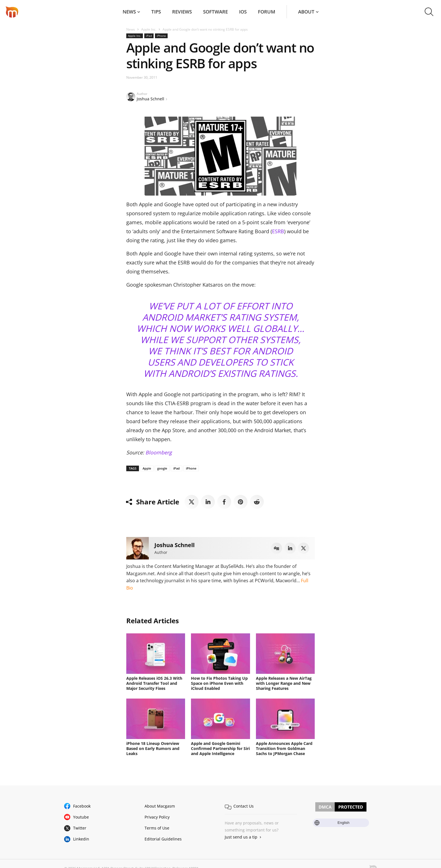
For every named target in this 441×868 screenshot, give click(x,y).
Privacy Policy (157, 817)
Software (215, 12)
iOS (243, 12)
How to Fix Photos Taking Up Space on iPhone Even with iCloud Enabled (219, 683)
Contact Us (244, 806)
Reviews (182, 12)
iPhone (161, 36)
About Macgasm (160, 806)
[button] (429, 12)
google (162, 468)
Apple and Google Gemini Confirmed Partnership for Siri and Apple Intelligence (220, 748)
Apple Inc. (149, 29)
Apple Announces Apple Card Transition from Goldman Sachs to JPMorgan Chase (284, 748)
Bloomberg (159, 452)
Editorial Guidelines (163, 839)
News (129, 12)
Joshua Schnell (150, 99)
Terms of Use (157, 828)
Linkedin (81, 839)
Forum (267, 12)
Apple (147, 468)
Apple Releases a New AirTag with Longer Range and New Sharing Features (284, 683)
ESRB (278, 231)
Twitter (80, 828)
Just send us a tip (241, 837)
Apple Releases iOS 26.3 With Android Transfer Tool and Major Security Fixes (154, 683)
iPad (149, 36)
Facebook (82, 806)
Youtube (81, 817)
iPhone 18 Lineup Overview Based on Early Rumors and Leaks (153, 748)
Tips (156, 12)
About (306, 12)
